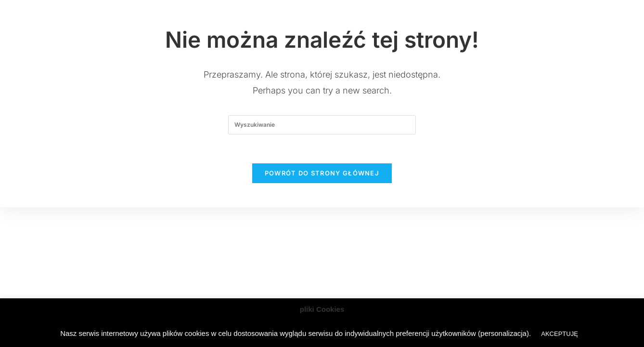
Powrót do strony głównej (322, 173)
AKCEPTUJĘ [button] (560, 334)
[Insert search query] (322, 125)
